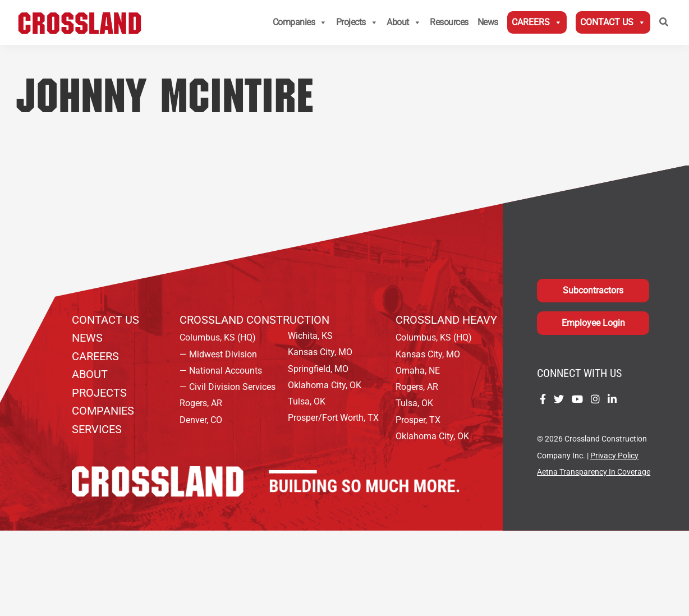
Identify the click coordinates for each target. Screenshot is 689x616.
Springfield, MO (318, 369)
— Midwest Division (218, 354)
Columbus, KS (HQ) (218, 337)
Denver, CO (201, 420)
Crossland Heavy (446, 320)
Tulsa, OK (307, 401)
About (404, 22)
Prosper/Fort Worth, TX (333, 418)
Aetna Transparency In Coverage (594, 472)
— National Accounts (221, 371)
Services (97, 429)
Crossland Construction (254, 320)
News (488, 22)
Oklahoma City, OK (325, 385)
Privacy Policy (614, 456)
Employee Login (593, 323)
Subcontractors (593, 290)
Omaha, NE (418, 371)
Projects (357, 22)
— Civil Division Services (228, 387)
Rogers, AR (201, 403)
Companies (300, 22)
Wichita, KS (310, 336)
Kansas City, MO (320, 352)
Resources (449, 22)
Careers (537, 22)
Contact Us (613, 22)
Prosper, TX (418, 420)
